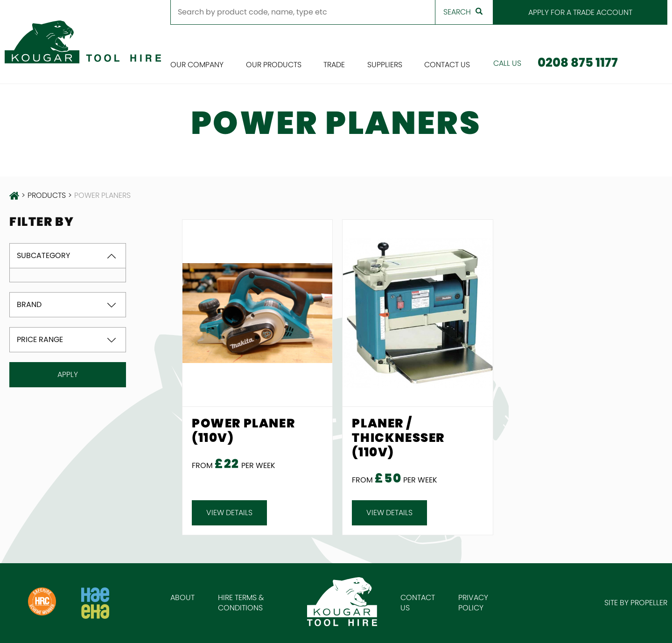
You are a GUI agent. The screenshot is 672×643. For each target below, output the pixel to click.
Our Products (274, 65)
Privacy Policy (473, 603)
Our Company (197, 65)
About (182, 598)
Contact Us (447, 65)
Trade (334, 65)
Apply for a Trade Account (580, 12)
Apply (68, 374)
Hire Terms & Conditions (241, 603)
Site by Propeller (636, 603)
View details (229, 513)
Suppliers (385, 65)
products (47, 196)
